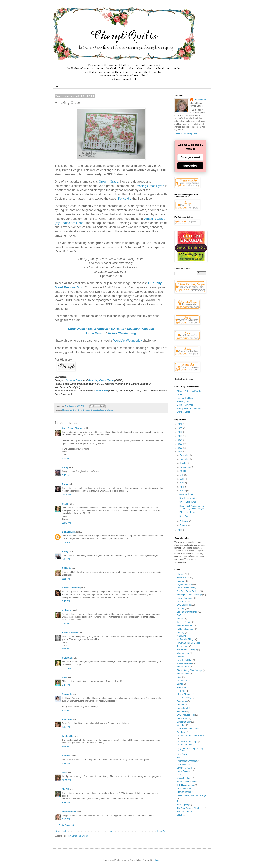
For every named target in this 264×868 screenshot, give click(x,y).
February (184, 521)
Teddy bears (182, 646)
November (185, 459)
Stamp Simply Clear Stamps (190, 670)
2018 (180, 436)
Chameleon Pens (185, 745)
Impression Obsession (187, 761)
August (183, 471)
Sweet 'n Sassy (184, 722)
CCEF (180, 395)
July (182, 475)
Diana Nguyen (98, 329)
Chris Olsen (77, 329)
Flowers (65, 410)
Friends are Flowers (188, 512)
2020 (180, 428)
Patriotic (181, 705)
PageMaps (182, 701)
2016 (180, 444)
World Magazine (184, 412)
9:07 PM (66, 727)
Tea (179, 801)
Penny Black (183, 708)
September (185, 467)
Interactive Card (184, 765)
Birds (179, 677)
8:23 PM (66, 803)
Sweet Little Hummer (189, 502)
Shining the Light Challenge (102, 410)
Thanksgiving (183, 805)
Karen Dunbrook (70, 633)
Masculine (181, 636)
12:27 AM (66, 780)
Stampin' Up (182, 718)
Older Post (162, 831)
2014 (180, 452)
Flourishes (182, 688)
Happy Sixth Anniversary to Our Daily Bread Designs (192, 507)
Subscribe (190, 166)
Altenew (181, 657)
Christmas (181, 602)
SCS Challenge (184, 605)
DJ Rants (118, 329)
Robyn (65, 484)
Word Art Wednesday (128, 341)
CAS (179, 615)
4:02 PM (66, 542)
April (182, 487)
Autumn (180, 619)
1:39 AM (66, 624)
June (182, 479)
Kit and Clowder (184, 694)
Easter (180, 684)
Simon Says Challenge (187, 612)
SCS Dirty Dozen (185, 788)
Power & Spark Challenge (188, 643)
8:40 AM (66, 475)
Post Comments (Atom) (77, 836)
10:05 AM (66, 495)
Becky (65, 467)
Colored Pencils (184, 622)
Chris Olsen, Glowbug (73, 428)
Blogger (157, 860)
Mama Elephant (184, 778)
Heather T (67, 756)
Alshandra (67, 610)
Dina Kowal (182, 754)
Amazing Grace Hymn (149, 186)
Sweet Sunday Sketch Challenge (192, 795)
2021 (180, 424)
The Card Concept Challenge (190, 808)
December (185, 455)
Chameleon (182, 681)
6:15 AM (66, 459)
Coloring (181, 608)
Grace (65, 504)
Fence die (125, 199)
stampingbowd (69, 812)
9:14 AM (66, 710)
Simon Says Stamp (186, 626)
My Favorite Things (186, 639)
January (184, 525)
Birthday (181, 632)
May (182, 483)
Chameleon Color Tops (187, 741)
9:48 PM (66, 601)
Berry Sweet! (185, 516)
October (184, 463)
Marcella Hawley (184, 663)
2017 (180, 440)
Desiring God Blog (185, 398)
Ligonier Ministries (185, 405)
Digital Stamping (184, 584)
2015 (180, 448)
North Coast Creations (187, 782)
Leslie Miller (68, 736)
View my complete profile (186, 133)
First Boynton (183, 402)
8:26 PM (66, 579)
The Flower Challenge (187, 650)
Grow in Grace (108, 182)
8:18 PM (66, 819)
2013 (180, 530)
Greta (65, 772)
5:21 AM (66, 747)
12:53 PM (66, 668)
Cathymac (67, 658)
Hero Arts (181, 691)
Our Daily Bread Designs (80, 410)
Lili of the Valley (184, 698)
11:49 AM (66, 523)
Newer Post (61, 831)
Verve (180, 815)
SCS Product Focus (186, 715)
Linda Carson (96, 333)
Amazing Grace (186, 494)
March (183, 491)
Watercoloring (183, 653)
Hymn (180, 758)
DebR (65, 677)
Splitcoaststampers (185, 629)
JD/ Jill (65, 789)
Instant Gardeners (185, 598)
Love (179, 775)
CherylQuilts (200, 100)
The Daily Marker (185, 812)
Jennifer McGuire (185, 768)
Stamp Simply (183, 667)
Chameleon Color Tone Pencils (191, 736)
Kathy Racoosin (184, 771)
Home (57, 86)
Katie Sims (67, 720)
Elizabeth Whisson (141, 329)
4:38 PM (66, 559)
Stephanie (67, 694)
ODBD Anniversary (185, 785)
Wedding (181, 725)
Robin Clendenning (122, 333)
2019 (180, 432)
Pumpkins (181, 711)
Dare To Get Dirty (185, 660)
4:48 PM (66, 685)
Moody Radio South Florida (189, 408)
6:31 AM (66, 649)
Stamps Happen (184, 792)
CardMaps (182, 732)
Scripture (181, 581)
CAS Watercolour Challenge (190, 729)
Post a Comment (66, 825)
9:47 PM (66, 764)
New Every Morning (188, 498)
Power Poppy (183, 577)
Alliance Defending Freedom (190, 391)
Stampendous (183, 674)
